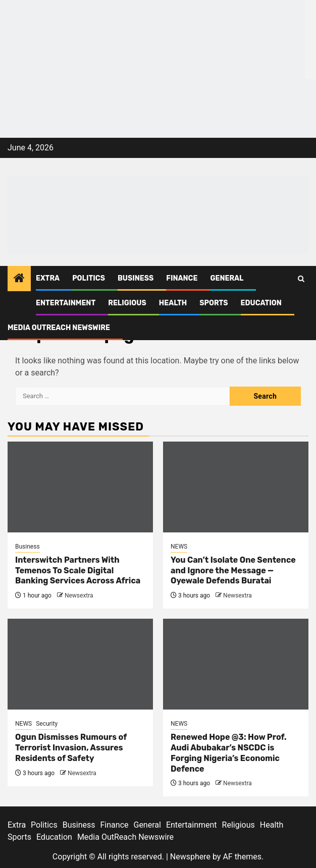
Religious (127, 303)
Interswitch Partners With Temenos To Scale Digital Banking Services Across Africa (78, 571)
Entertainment (66, 303)
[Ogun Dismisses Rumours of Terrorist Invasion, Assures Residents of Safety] (80, 664)
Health (173, 303)
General (227, 278)
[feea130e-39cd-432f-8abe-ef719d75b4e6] (152, 39)
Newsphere (190, 857)
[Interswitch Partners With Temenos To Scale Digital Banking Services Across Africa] (80, 487)
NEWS (179, 547)
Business (136, 278)
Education (261, 303)
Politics (89, 278)
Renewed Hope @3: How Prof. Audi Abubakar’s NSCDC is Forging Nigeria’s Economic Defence (229, 753)
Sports (214, 303)
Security (47, 724)
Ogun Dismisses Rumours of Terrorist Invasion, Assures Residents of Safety (71, 748)
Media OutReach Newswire (59, 328)
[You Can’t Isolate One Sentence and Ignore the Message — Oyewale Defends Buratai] (236, 487)
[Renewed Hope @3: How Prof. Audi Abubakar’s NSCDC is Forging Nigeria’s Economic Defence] (236, 664)
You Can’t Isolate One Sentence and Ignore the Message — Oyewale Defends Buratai (233, 571)
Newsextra (79, 595)
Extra (48, 278)
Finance (182, 278)
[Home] (19, 279)
